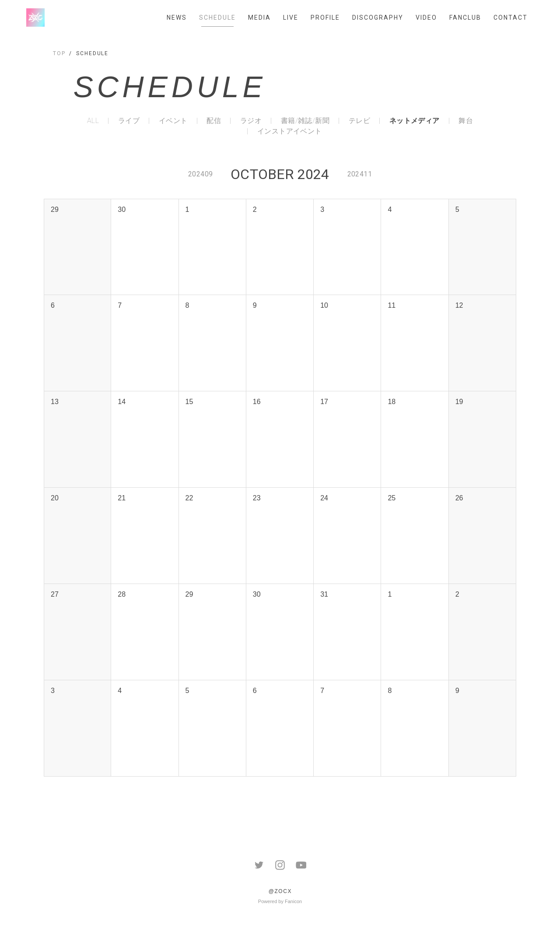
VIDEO (426, 18)
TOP (59, 53)
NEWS (177, 18)
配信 (214, 121)
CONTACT (511, 18)
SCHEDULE (217, 18)
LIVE (291, 18)
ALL (93, 121)
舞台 (466, 121)
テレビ (359, 121)
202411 (360, 174)
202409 (200, 174)
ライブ (129, 121)
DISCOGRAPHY (378, 18)
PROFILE (325, 18)
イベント (173, 121)
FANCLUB (465, 18)
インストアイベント (290, 131)
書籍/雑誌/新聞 (305, 121)
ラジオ (251, 121)
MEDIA (259, 18)
